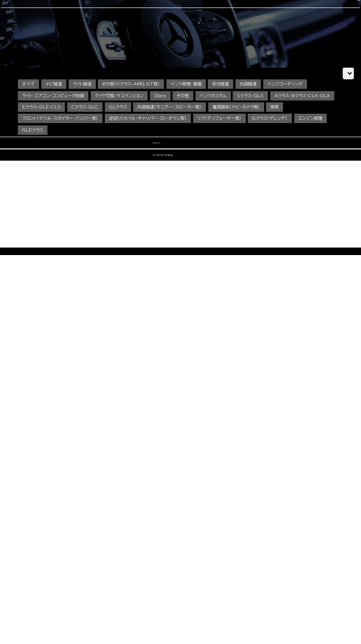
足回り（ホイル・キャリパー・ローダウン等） (169, 174)
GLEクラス (69, 185)
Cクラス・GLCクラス (83, 562)
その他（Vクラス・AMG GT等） (135, 139)
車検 (128, 33)
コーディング (151, 33)
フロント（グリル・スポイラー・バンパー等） (81, 174)
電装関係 (156, 582)
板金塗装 (156, 562)
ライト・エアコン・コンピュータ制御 (53, 151)
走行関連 (227, 139)
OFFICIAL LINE (325, 11)
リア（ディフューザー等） (242, 174)
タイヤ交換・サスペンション (121, 151)
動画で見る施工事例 (83, 602)
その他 (187, 151)
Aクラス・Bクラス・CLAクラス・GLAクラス (97, 555)
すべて (28, 139)
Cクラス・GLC (153, 162)
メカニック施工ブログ (274, 581)
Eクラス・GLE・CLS (109, 162)
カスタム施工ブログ (272, 573)
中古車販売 (179, 33)
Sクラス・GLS (256, 151)
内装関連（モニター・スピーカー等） (240, 162)
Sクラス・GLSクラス (83, 582)
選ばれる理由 (56, 33)
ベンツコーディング (293, 139)
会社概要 (234, 33)
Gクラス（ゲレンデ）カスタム (88, 589)
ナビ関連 (55, 139)
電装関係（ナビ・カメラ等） (308, 162)
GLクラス (188, 162)
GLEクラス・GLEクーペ (85, 575)
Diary (163, 151)
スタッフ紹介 (208, 33)
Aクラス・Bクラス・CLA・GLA (50, 162)
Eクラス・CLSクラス (83, 569)
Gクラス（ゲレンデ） (294, 174)
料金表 (74, 609)
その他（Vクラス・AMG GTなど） (91, 596)
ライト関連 (85, 139)
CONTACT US (286, 11)
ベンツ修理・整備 (191, 139)
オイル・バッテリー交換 (164, 569)
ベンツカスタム (218, 151)
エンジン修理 (34, 185)
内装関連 (255, 139)
